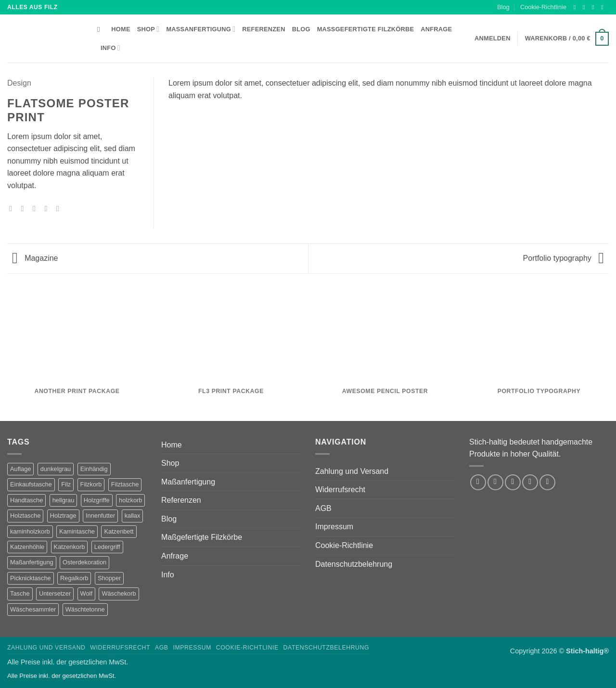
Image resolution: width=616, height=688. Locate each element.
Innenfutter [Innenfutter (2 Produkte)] (100, 516)
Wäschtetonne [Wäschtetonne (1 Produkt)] (85, 609)
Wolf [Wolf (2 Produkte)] (86, 593)
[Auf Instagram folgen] (586, 7)
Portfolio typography (564, 258)
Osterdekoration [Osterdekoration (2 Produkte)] (84, 562)
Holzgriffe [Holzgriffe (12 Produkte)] (97, 500)
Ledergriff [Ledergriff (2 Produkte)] (107, 547)
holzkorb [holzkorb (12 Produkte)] (130, 500)
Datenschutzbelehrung (354, 564)
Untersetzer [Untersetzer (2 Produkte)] (55, 593)
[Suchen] (101, 29)
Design (19, 83)
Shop (148, 29)
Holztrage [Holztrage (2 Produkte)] (63, 516)
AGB (323, 508)
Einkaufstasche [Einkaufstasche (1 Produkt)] (31, 484)
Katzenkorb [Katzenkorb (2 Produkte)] (70, 547)
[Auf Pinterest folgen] (547, 482)
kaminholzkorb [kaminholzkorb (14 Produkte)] (30, 531)
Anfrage (436, 29)
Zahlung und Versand (352, 471)
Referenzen (263, 29)
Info (110, 48)
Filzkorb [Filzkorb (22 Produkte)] (91, 484)
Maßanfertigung (201, 29)
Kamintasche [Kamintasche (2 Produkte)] (77, 531)
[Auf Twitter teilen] (25, 208)
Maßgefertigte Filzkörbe (366, 29)
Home (121, 29)
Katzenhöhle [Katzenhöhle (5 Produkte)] (27, 547)
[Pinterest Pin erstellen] (48, 208)
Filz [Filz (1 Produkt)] (66, 484)
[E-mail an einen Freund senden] (37, 208)
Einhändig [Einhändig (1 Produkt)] (94, 469)
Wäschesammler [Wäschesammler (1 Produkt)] (33, 609)
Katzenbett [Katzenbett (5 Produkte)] (119, 531)
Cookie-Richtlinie (543, 7)
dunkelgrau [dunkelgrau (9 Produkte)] (56, 469)
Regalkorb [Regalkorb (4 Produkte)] (74, 578)
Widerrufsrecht (340, 490)
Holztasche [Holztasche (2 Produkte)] (25, 516)
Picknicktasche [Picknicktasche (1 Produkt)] (31, 578)
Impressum (334, 527)
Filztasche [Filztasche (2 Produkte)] (125, 484)
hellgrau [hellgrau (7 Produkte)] (64, 500)
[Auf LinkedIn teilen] (60, 208)
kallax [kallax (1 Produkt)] (133, 516)
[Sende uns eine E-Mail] (604, 7)
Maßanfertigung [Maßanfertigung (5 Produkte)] (32, 562)
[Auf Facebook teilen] (13, 208)
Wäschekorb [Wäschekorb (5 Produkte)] (119, 593)
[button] (567, 39)
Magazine (35, 258)
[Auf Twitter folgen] (595, 7)
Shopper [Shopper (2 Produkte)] (109, 578)
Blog (503, 7)
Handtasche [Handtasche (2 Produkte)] (26, 500)
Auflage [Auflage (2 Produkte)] (20, 469)
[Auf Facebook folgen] (577, 7)
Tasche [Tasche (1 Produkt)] (20, 593)
